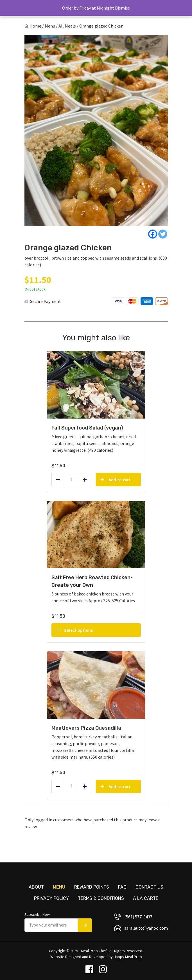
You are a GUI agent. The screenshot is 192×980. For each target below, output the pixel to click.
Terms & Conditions (101, 898)
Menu (50, 26)
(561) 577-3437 (138, 917)
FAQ (122, 887)
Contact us (149, 887)
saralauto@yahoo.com (146, 928)
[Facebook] (153, 234)
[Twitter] (163, 234)
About (36, 887)
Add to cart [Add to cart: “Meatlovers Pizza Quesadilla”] (120, 787)
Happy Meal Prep (128, 957)
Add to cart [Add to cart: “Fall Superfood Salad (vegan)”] (120, 480)
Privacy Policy (51, 898)
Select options (78, 630)
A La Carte (146, 898)
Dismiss (122, 8)
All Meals (67, 26)
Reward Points (92, 887)
